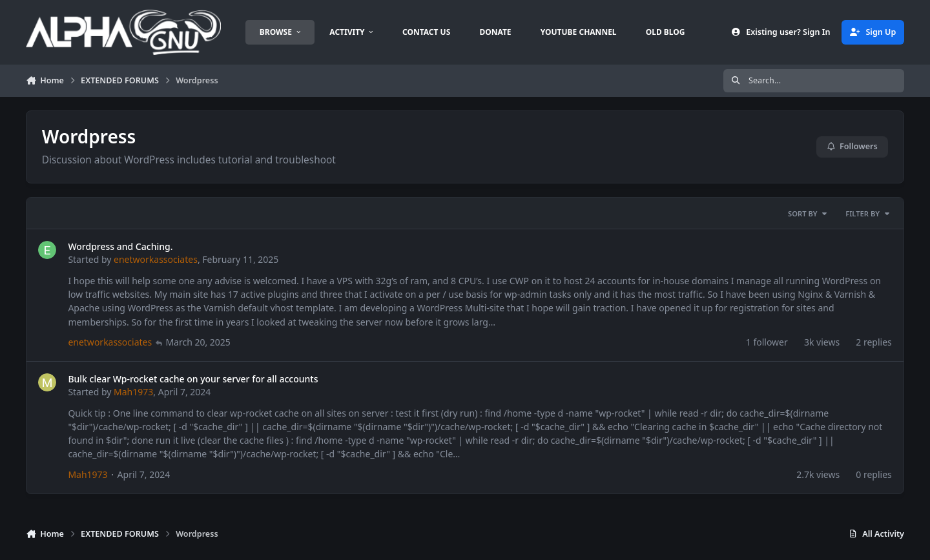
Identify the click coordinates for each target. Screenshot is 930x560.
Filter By (868, 213)
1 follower (767, 343)
